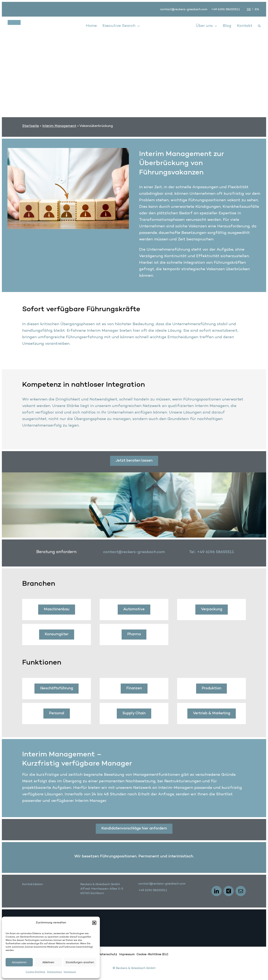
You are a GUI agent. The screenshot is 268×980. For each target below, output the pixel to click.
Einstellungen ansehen (80, 962)
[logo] (28, 22)
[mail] (241, 891)
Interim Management (59, 126)
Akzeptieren (19, 962)
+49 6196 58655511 (226, 10)
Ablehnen (48, 962)
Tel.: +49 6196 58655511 (212, 552)
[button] (94, 923)
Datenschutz (54, 972)
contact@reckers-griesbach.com (184, 10)
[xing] (229, 891)
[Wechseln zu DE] (249, 10)
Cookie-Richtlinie (35, 972)
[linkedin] (217, 891)
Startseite (31, 126)
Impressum (70, 972)
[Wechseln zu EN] (257, 10)
